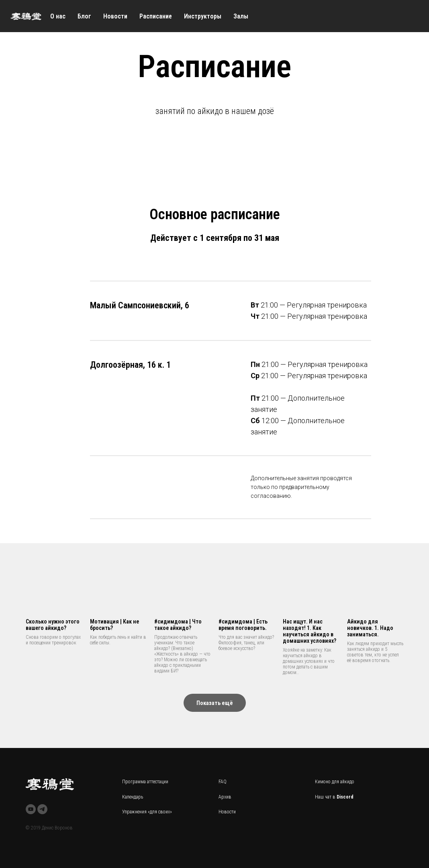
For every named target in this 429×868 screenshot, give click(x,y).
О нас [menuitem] (58, 16)
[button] (215, 703)
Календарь (133, 797)
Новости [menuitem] (115, 16)
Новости (227, 812)
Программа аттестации (145, 782)
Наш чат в (326, 797)
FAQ (223, 782)
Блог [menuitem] (84, 16)
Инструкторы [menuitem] (203, 16)
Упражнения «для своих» (147, 812)
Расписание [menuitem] (156, 16)
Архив (225, 797)
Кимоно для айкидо (335, 782)
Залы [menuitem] (241, 16)
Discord (345, 797)
